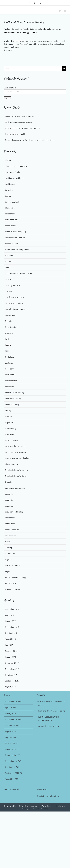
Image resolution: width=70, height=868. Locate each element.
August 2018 (10, 639)
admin (8, 41)
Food (7, 351)
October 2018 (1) (12, 725)
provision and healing (11, 47)
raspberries (10, 518)
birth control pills (12, 202)
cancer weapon (11, 244)
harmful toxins (11, 375)
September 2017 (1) (13, 773)
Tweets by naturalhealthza (48, 796)
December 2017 (12, 663)
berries (8, 196)
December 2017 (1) (13, 755)
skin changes (10, 536)
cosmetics (9, 291)
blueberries (10, 214)
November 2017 (12, 669)
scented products (12, 530)
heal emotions (11, 381)
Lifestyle (9, 416)
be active (9, 190)
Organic (8, 482)
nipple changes (11, 464)
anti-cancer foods (12, 172)
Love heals (60, 44)
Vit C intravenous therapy (16, 577)
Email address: (10, 88)
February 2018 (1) (13, 743)
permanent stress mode (15, 488)
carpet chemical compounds (17, 250)
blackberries (10, 208)
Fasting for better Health (15, 134)
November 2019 (12, 609)
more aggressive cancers (15, 452)
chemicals (9, 261)
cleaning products (13, 285)
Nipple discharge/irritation (16, 476)
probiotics (9, 506)
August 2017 (10, 687)
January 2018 (11, 657)
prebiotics (9, 500)
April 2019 (9, 615)
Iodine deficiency (12, 404)
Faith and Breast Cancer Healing (24, 22)
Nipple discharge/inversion (16, 470)
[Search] (64, 68)
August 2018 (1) (12, 731)
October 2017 (11, 675)
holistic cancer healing (48, 44)
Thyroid (8, 559)
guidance (36, 44)
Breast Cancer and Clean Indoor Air (20, 116)
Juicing (8, 410)
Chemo (8, 267)
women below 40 (12, 589)
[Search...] (33, 68)
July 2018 (9, 645)
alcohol (8, 160)
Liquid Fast (10, 422)
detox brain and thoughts (16, 309)
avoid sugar (10, 184)
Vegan (8, 571)
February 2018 (11, 651)
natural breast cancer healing (17, 458)
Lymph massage (12, 440)
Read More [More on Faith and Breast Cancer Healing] (8, 50)
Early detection (11, 327)
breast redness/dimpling (15, 232)
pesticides (9, 494)
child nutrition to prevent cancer (19, 273)
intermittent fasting (13, 399)
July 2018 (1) (10, 737)
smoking (9, 547)
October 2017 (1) (12, 767)
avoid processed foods (15, 178)
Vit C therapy (10, 583)
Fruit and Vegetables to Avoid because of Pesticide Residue (30, 140)
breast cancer (42, 41)
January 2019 (11, 621)
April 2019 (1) (11, 707)
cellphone (9, 256)
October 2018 (11, 633)
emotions (9, 333)
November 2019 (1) (13, 701)
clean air (9, 279)
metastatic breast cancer (15, 446)
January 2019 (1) (12, 713)
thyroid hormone (12, 565)
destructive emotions (11, 44)
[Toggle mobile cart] (60, 11)
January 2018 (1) (12, 749)
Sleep (7, 542)
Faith (22, 44)
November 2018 (12, 627)
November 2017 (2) (13, 761)
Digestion (9, 321)
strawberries (10, 553)
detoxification (11, 315)
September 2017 (12, 681)
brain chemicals (31, 41)
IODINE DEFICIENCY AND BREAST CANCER (22, 128)
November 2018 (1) (13, 719)
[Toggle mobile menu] (65, 11)
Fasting (8, 345)
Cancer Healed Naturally (57, 41)
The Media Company (40, 809)
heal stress (10, 387)
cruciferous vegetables (14, 297)
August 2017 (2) (12, 779)
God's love (28, 44)
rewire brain (10, 524)
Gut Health (10, 369)
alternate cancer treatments (17, 166)
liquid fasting (11, 428)
